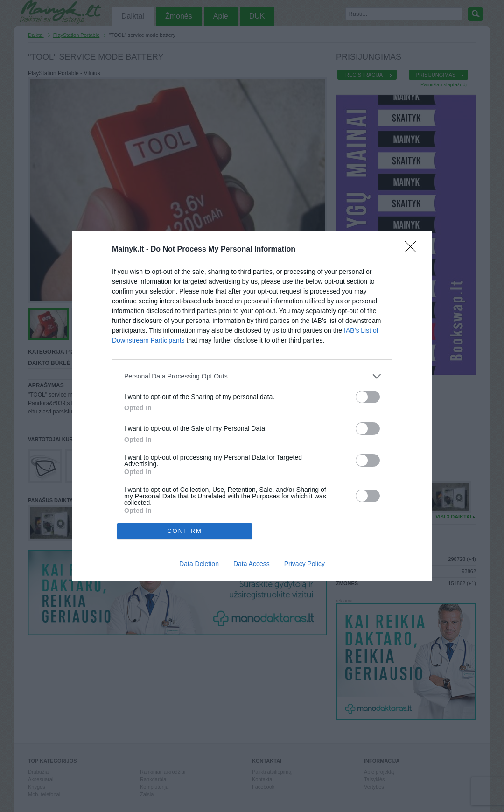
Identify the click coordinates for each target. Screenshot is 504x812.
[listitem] (252, 376)
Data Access (252, 564)
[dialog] (252, 406)
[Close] (413, 250)
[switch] (368, 397)
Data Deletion (199, 564)
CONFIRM (185, 531)
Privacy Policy (304, 564)
